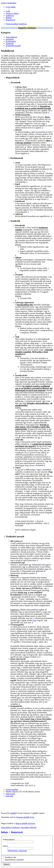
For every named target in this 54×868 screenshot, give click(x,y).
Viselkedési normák (13, 46)
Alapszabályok (11, 37)
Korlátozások (11, 41)
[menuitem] (8, 11)
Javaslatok (10, 39)
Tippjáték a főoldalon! (27, 28)
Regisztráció (17, 832)
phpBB (13, 813)
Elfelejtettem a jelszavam (17, 851)
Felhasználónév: (9, 839)
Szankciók (10, 44)
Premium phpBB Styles (25, 817)
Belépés (4, 832)
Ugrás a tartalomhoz (9, 3)
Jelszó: (5, 846)
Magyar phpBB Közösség (25, 823)
